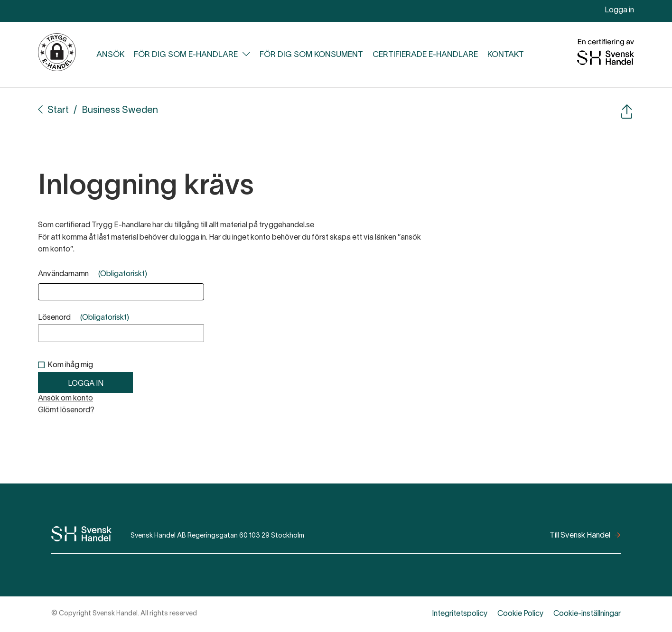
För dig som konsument (311, 55)
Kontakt (506, 55)
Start (58, 111)
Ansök (110, 55)
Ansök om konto (65, 399)
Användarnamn (93, 274)
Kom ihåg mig (70, 365)
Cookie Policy (521, 614)
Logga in (619, 10)
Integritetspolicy (460, 614)
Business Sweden (120, 111)
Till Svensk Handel (580, 536)
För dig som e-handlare (186, 55)
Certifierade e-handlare (425, 55)
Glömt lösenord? (66, 410)
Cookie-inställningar (587, 614)
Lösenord (84, 318)
